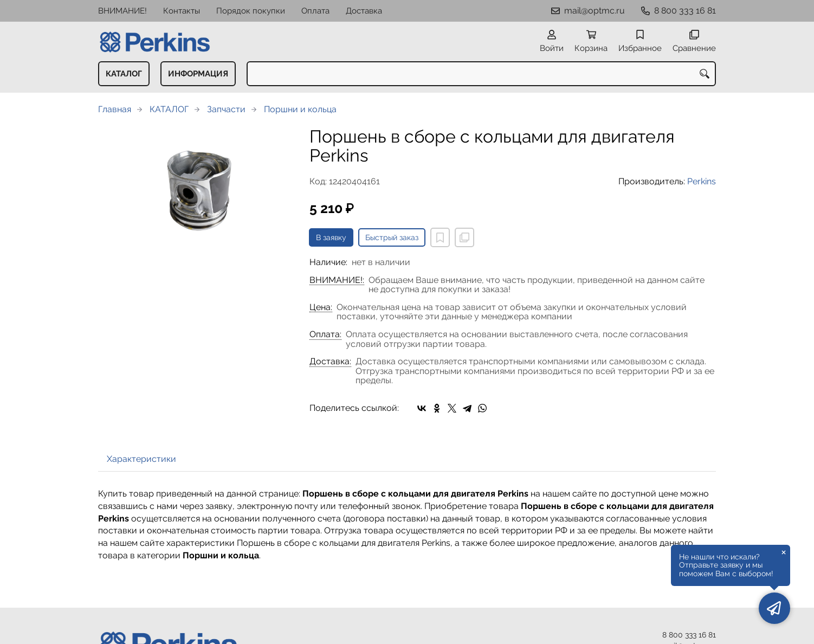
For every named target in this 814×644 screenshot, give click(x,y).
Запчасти (226, 109)
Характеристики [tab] (141, 459)
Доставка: (330, 362)
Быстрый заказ (392, 237)
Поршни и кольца (300, 109)
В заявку (331, 237)
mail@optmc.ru (595, 11)
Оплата (315, 11)
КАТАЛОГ (124, 74)
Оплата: (325, 334)
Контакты (182, 11)
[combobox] (481, 74)
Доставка (364, 11)
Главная (115, 109)
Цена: (321, 307)
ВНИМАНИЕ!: (337, 280)
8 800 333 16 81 (685, 11)
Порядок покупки (251, 11)
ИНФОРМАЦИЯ (198, 74)
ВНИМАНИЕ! (122, 11)
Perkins (702, 181)
